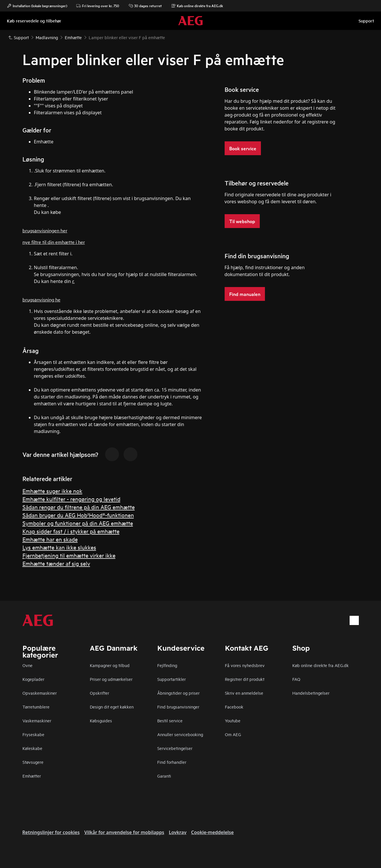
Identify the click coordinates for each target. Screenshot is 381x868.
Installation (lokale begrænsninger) (37, 6)
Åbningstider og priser (178, 693)
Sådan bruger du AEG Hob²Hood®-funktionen (78, 515)
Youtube (233, 720)
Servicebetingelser (175, 748)
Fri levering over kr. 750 (98, 6)
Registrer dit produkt (245, 679)
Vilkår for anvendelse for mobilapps (124, 832)
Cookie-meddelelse (212, 832)
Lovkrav (178, 832)
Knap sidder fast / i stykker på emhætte (71, 531)
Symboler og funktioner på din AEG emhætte (78, 523)
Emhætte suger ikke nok (52, 491)
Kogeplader (33, 679)
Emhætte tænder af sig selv (56, 563)
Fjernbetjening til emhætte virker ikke (69, 555)
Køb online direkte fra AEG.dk (321, 665)
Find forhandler (172, 762)
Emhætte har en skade (50, 539)
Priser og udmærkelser (111, 679)
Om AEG (233, 734)
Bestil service (170, 720)
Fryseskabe (33, 734)
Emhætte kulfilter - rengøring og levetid (71, 499)
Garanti (164, 776)
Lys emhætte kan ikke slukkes (59, 547)
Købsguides (101, 720)
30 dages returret (145, 6)
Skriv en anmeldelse (244, 693)
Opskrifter (99, 693)
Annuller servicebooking (180, 734)
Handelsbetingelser (311, 693)
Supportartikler (171, 679)
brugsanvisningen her (45, 230)
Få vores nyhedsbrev (245, 665)
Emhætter (32, 776)
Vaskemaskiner (37, 720)
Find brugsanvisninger (178, 707)
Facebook (234, 707)
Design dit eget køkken (112, 707)
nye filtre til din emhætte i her (54, 242)
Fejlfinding (167, 665)
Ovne (28, 665)
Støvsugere (33, 762)
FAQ (296, 679)
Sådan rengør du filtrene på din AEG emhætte (79, 507)
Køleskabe (32, 748)
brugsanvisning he (41, 299)
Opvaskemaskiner (40, 693)
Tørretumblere (36, 707)
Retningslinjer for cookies (51, 832)
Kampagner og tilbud (110, 665)
